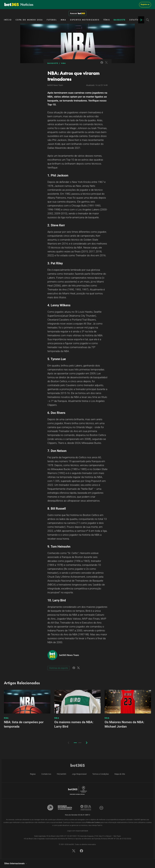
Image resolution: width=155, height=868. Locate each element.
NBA (64, 63)
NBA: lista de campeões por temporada (24, 724)
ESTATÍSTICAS (137, 20)
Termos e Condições (100, 774)
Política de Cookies (93, 822)
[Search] (148, 20)
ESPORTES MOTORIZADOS (85, 20)
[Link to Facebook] (102, 64)
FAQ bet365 (62, 774)
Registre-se (145, 4)
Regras (33, 774)
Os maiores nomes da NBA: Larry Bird (74, 724)
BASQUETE (120, 20)
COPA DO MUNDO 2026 (29, 20)
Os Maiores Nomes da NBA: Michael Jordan (124, 724)
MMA (63, 20)
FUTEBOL (52, 20)
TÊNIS (107, 20)
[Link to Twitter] (106, 64)
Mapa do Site (120, 774)
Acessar (77, 13)
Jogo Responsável (79, 774)
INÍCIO (8, 20)
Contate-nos (46, 774)
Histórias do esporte (59, 668)
